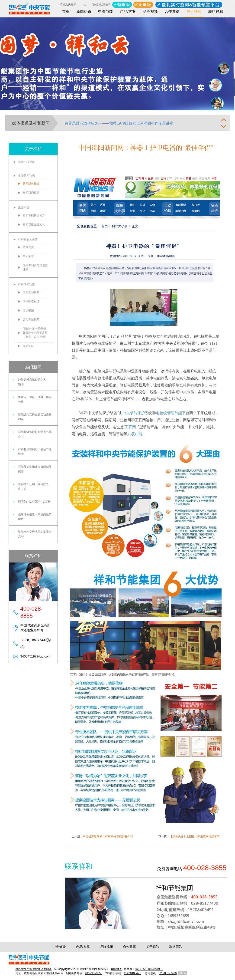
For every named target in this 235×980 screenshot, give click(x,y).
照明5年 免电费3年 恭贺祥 (34, 502)
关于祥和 (194, 12)
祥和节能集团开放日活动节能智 (35, 469)
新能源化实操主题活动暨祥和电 (35, 417)
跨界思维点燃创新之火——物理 (35, 382)
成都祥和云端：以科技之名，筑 (33, 487)
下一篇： (189, 836)
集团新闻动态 (26, 176)
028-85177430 (168, 973)
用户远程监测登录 (101, 5)
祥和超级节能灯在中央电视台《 (35, 434)
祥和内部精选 (26, 284)
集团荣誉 (28, 256)
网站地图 (117, 969)
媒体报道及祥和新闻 (31, 123)
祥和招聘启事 (26, 162)
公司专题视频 (31, 319)
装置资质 (28, 247)
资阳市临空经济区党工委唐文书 (35, 534)
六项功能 (135, 434)
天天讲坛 (28, 346)
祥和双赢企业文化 (34, 224)
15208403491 (132, 973)
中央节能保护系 (135, 413)
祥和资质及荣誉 (28, 239)
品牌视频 (150, 12)
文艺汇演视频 (31, 292)
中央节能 (106, 12)
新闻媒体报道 (31, 184)
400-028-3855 (94, 973)
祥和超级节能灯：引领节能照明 (35, 452)
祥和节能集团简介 (34, 215)
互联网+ (131, 427)
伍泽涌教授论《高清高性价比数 (35, 517)
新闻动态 (84, 12)
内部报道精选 (31, 301)
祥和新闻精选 (31, 193)
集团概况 (24, 207)
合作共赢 (172, 12)
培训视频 (28, 310)
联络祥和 (216, 12)
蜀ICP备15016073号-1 (149, 969)
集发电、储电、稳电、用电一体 (35, 399)
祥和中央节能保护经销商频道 (34, 969)
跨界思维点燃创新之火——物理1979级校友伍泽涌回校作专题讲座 (119, 123)
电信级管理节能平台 (173, 413)
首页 (66, 12)
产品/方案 (128, 12)
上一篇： (102, 836)
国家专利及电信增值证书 (35, 267)
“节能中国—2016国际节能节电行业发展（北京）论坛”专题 (35, 333)
